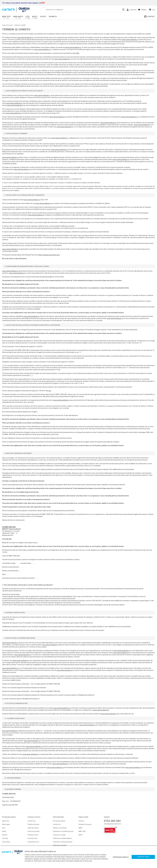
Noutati (5, 835)
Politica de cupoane (60, 845)
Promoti (5, 838)
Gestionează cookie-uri (121, 857)
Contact (151, 17)
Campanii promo (33, 842)
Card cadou (6, 842)
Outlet (43, 17)
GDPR (80, 835)
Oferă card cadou (34, 831)
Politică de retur (33, 835)
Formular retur (33, 838)
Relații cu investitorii (60, 828)
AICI (78, 53)
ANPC (81, 828)
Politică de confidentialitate (62, 838)
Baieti (35, 17)
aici (50, 391)
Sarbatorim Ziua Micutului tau (63, 831)
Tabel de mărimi (33, 828)
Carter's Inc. (57, 824)
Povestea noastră (59, 821)
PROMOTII (53, 17)
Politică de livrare (33, 824)
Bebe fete (6, 17)
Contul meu (32, 821)
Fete (28, 17)
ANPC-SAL (82, 831)
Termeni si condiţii (59, 835)
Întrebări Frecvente (85, 824)
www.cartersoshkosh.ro (25, 37)
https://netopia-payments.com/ (49, 255)
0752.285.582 (7, 539)
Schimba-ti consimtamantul (63, 842)
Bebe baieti (18, 17)
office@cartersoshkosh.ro (113, 824)
